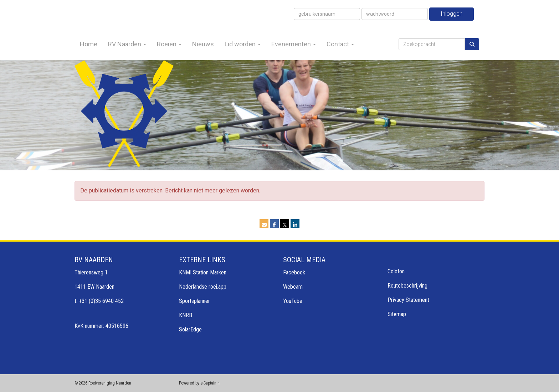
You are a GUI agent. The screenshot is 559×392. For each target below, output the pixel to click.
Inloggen (452, 14)
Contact (340, 44)
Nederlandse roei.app (203, 287)
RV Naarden (127, 44)
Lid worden (243, 44)
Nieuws (203, 44)
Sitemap (397, 314)
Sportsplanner (194, 301)
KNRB (186, 315)
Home (89, 44)
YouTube (293, 301)
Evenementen (294, 44)
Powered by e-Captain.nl (200, 383)
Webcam (293, 287)
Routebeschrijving (407, 286)
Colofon (396, 271)
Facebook (294, 272)
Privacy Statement (408, 300)
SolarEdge (190, 329)
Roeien (169, 44)
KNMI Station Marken (203, 272)
